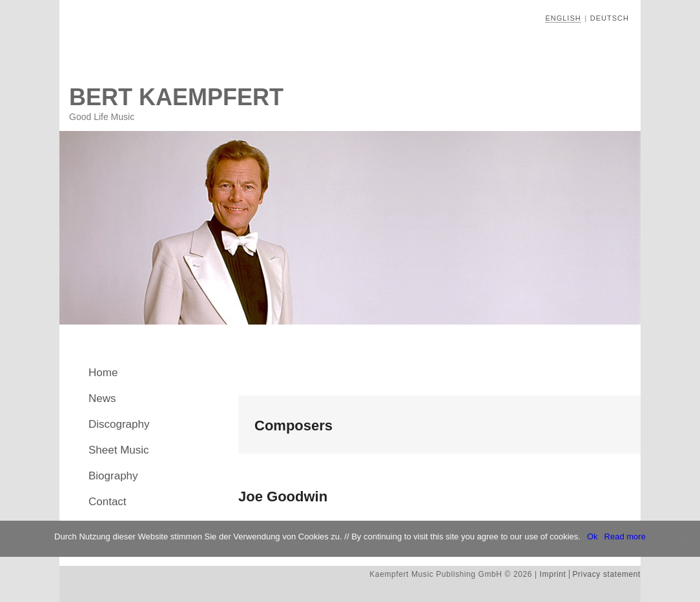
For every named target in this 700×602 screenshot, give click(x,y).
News (102, 398)
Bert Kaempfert (176, 97)
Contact (108, 502)
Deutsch (610, 18)
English (563, 18)
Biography (113, 476)
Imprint (553, 574)
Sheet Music (119, 450)
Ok (592, 537)
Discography (119, 424)
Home (103, 373)
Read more (625, 537)
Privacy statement (606, 574)
